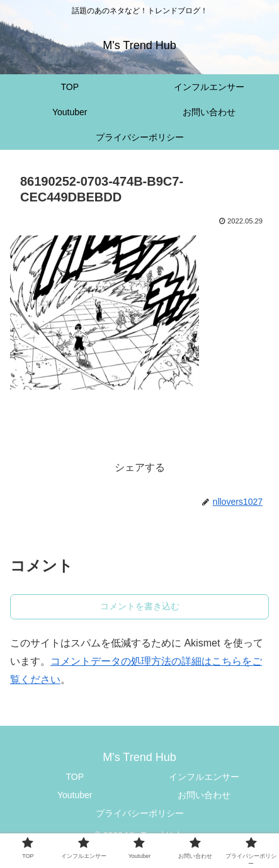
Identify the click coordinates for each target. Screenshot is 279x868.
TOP (75, 777)
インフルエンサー (204, 777)
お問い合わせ (204, 795)
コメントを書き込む (140, 606)
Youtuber (75, 795)
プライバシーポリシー (140, 813)
